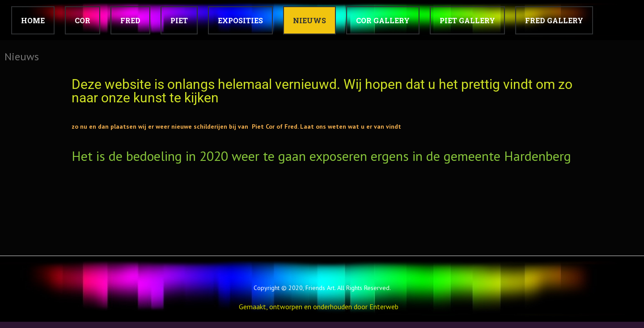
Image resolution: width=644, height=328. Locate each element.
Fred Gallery (554, 20)
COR (83, 20)
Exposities (240, 20)
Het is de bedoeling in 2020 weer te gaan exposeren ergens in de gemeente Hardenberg (321, 156)
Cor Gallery (383, 20)
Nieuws (309, 20)
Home (33, 20)
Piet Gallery (467, 20)
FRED (130, 20)
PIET (179, 20)
